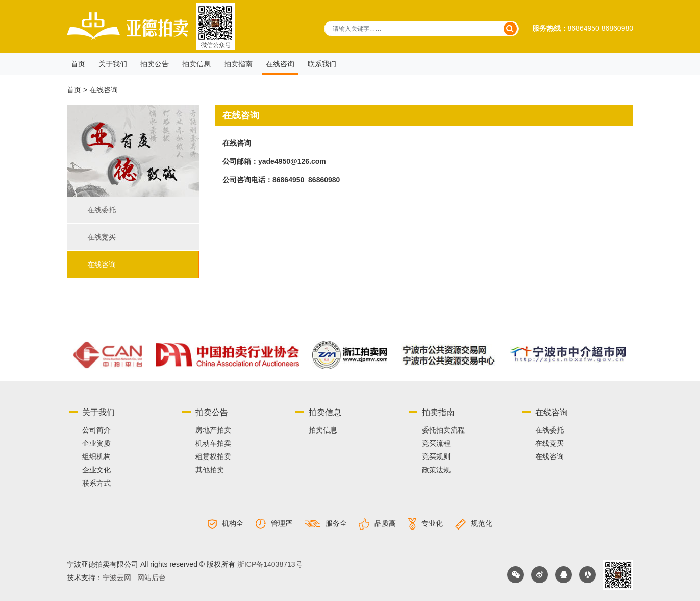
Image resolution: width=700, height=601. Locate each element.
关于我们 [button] (113, 64)
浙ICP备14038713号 (270, 564)
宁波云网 (117, 578)
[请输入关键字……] (421, 29)
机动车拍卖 (213, 443)
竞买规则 (436, 456)
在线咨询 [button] (280, 64)
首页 (78, 64)
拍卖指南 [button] (238, 64)
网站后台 (152, 578)
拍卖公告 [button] (155, 64)
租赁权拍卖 (213, 456)
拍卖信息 (196, 64)
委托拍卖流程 (443, 430)
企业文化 (96, 470)
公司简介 (96, 430)
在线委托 (102, 210)
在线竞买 (102, 237)
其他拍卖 (210, 470)
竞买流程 (436, 443)
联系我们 (322, 64)
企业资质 (96, 443)
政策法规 (436, 470)
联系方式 (96, 483)
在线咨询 (102, 265)
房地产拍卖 (213, 430)
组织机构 (96, 456)
